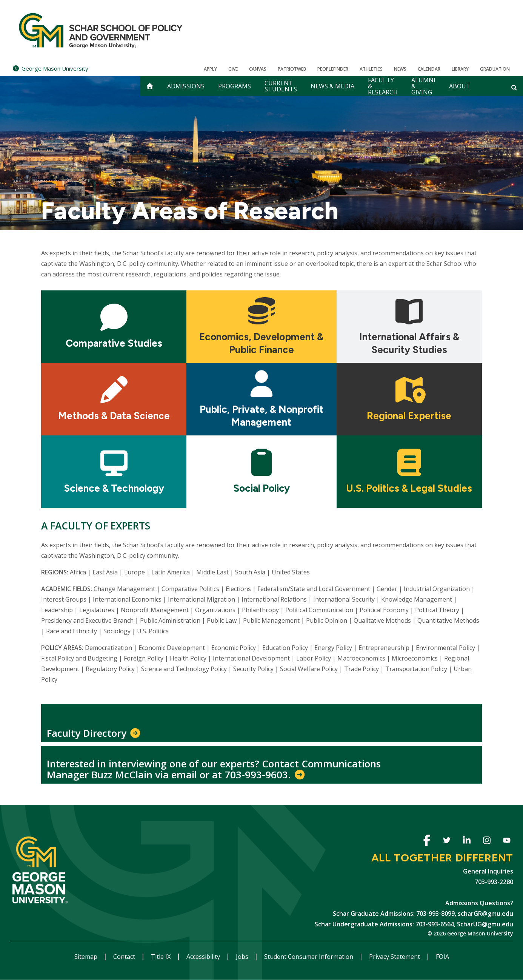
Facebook (427, 842)
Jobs (243, 957)
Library (460, 69)
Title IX (162, 957)
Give (233, 69)
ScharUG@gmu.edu (485, 924)
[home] (150, 86)
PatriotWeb (292, 69)
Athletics (371, 69)
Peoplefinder (333, 69)
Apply (210, 69)
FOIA (442, 957)
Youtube (507, 842)
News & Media (332, 86)
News (400, 69)
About (460, 86)
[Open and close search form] (514, 87)
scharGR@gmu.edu (485, 914)
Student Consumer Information (309, 957)
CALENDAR (429, 69)
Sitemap (87, 957)
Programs (235, 86)
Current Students (281, 86)
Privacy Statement (395, 957)
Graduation (495, 69)
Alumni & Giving (423, 86)
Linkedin (467, 842)
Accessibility (204, 957)
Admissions (186, 86)
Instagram (487, 842)
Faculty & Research (383, 86)
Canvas (258, 69)
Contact (125, 957)
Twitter (447, 842)
